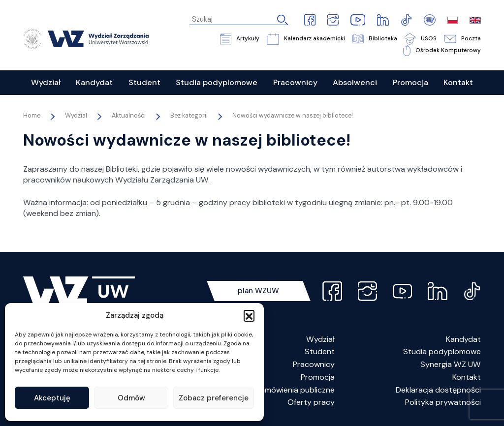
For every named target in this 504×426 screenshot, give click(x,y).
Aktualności (129, 116)
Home (32, 116)
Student (320, 351)
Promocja (318, 377)
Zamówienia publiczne (295, 390)
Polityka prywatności (443, 402)
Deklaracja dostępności (438, 390)
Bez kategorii (189, 116)
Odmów (131, 398)
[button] (249, 315)
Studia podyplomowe (442, 351)
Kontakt (467, 377)
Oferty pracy (311, 402)
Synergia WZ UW (451, 364)
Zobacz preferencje (214, 398)
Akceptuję (52, 398)
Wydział (320, 339)
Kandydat (463, 339)
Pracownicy (314, 364)
